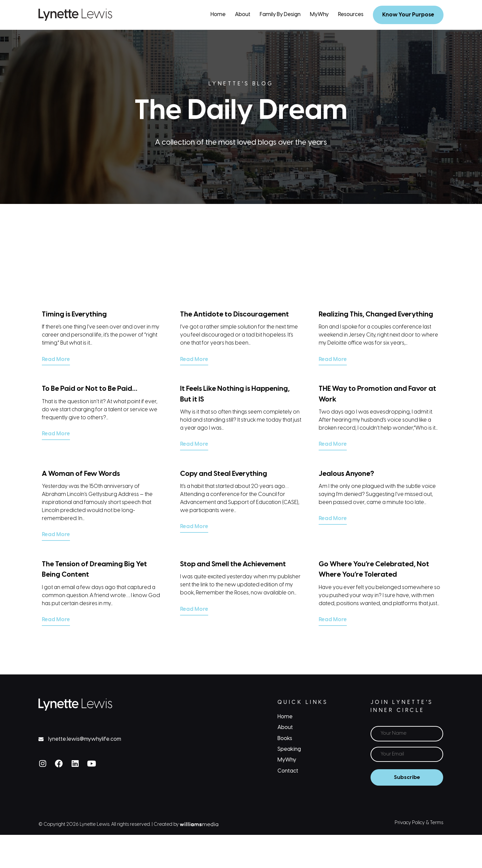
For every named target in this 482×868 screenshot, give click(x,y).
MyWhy (319, 15)
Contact (288, 770)
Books (285, 738)
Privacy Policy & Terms (419, 822)
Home (218, 15)
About (243, 15)
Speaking (289, 749)
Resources (351, 15)
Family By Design (280, 15)
